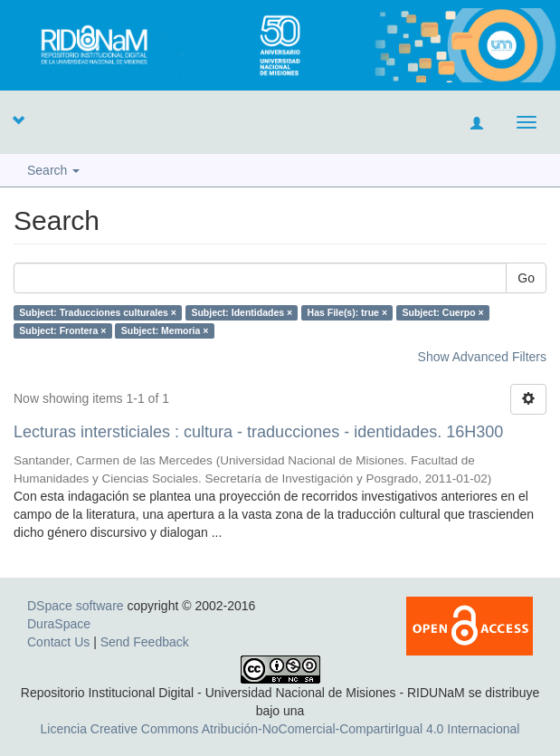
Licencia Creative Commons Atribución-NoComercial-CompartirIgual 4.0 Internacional (280, 729)
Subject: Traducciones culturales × (98, 312)
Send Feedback (145, 642)
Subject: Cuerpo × (443, 312)
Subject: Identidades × (242, 312)
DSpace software (76, 606)
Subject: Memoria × (165, 330)
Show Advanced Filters (482, 357)
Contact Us (58, 642)
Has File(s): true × (347, 312)
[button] (18, 120)
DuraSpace (59, 624)
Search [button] (53, 170)
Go (526, 278)
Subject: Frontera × (62, 330)
